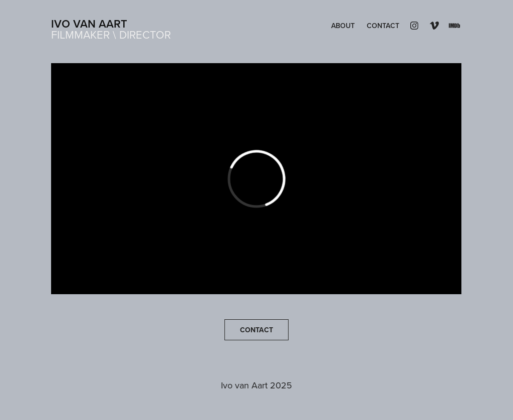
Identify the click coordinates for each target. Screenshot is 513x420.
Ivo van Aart (89, 24)
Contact (383, 26)
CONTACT (256, 330)
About (343, 26)
